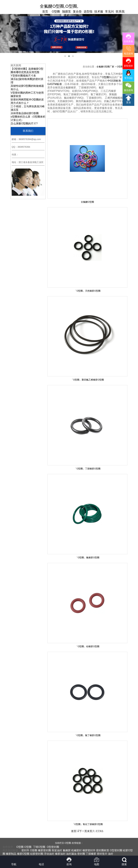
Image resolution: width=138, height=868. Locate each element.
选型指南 (88, 14)
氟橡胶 (67, 850)
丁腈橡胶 (91, 854)
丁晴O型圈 (39, 847)
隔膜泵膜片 (67, 14)
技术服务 (99, 14)
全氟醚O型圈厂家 (105, 67)
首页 (45, 12)
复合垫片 (77, 14)
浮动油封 (49, 854)
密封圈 (81, 854)
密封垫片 (102, 854)
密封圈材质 (103, 850)
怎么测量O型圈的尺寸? (24, 123)
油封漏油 (71, 854)
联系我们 (120, 14)
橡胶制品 (11, 854)
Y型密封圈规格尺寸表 (23, 76)
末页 (90, 831)
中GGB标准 (114, 81)
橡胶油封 (60, 854)
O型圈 (56, 12)
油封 (111, 854)
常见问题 (109, 14)
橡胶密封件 (89, 850)
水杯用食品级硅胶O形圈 (25, 113)
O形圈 (34, 850)
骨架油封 (57, 850)
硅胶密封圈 (37, 854)
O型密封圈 (53, 847)
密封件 (25, 850)
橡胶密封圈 (44, 850)
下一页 (83, 831)
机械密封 (76, 850)
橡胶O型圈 (23, 854)
